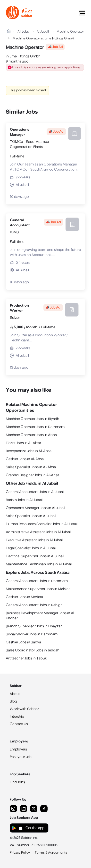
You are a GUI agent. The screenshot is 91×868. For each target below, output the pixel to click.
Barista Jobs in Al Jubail (24, 500)
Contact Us (19, 724)
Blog (13, 701)
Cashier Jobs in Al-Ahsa (25, 459)
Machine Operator (70, 32)
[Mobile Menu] (82, 13)
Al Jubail (43, 32)
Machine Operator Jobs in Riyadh (33, 419)
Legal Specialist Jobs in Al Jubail (31, 548)
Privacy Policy (20, 853)
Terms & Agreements (51, 853)
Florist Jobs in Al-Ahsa (23, 443)
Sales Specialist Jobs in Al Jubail (31, 516)
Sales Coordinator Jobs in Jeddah (33, 650)
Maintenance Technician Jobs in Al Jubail (39, 564)
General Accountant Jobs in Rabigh (34, 605)
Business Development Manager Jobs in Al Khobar (40, 616)
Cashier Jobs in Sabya (23, 642)
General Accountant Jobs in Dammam (37, 581)
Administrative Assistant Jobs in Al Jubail (38, 532)
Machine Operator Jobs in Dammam (35, 427)
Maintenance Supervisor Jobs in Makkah (38, 589)
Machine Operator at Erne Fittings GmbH (43, 39)
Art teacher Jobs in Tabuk (26, 658)
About (15, 694)
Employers (18, 749)
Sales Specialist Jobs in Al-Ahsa (31, 467)
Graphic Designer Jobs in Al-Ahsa (33, 475)
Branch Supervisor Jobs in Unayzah (34, 626)
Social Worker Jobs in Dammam (32, 634)
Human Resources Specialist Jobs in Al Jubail (42, 524)
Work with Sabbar (24, 709)
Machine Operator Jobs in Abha (31, 435)
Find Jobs (17, 782)
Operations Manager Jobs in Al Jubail (35, 508)
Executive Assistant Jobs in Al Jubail (34, 540)
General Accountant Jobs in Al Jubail (35, 492)
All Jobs (23, 32)
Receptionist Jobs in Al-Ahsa (29, 451)
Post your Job (21, 757)
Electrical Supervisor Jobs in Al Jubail (35, 556)
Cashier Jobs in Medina (24, 597)
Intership (17, 717)
